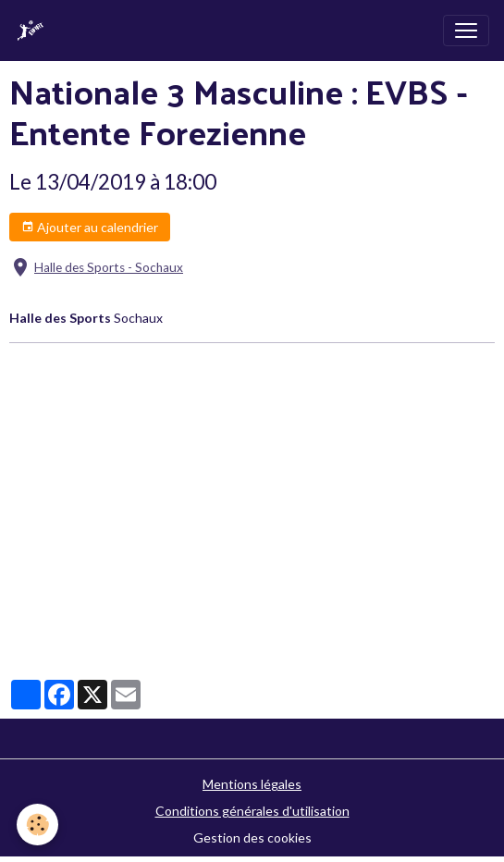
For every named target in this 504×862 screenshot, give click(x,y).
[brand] (34, 31)
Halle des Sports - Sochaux (109, 267)
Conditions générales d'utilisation (252, 811)
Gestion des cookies (252, 837)
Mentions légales (252, 784)
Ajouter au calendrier (90, 228)
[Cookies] (37, 825)
